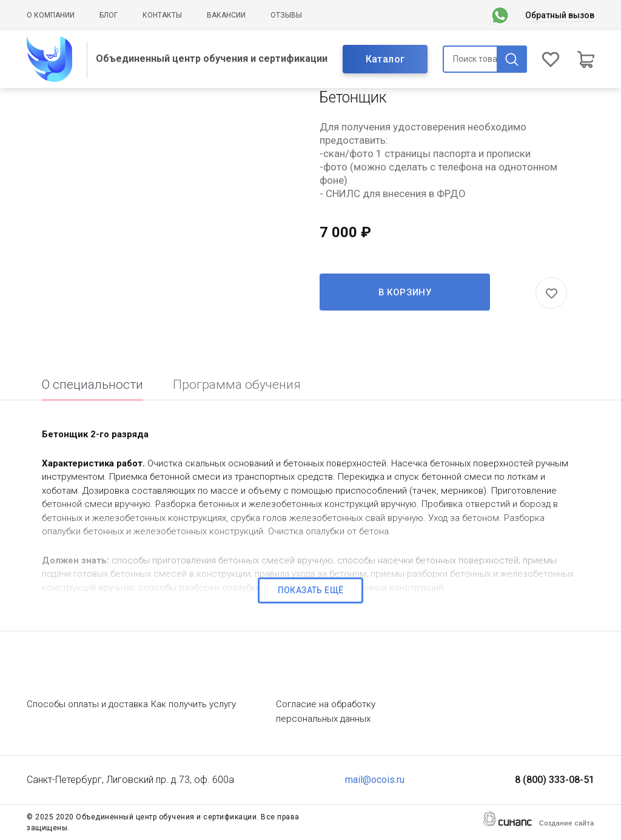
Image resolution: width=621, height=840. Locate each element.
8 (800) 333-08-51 (555, 780)
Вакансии (226, 15)
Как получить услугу (193, 704)
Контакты (162, 15)
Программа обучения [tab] (237, 385)
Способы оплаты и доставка (87, 704)
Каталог (385, 59)
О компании (51, 15)
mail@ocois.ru (375, 780)
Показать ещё (311, 590)
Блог (109, 15)
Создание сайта (567, 823)
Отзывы (286, 15)
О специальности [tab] (92, 385)
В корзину (405, 292)
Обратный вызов (560, 15)
